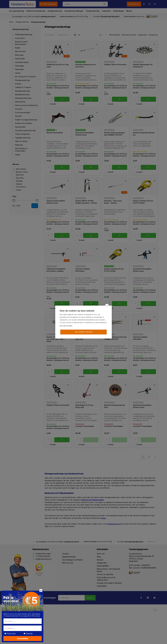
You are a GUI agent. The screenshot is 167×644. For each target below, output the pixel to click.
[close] (107, 306)
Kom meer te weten (66, 326)
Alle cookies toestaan (83, 332)
